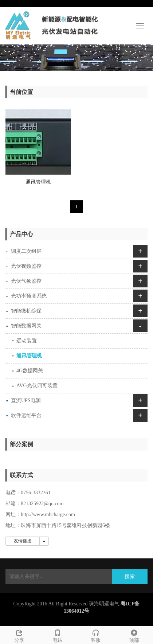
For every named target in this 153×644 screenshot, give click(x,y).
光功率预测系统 (29, 296)
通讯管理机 (38, 182)
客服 (96, 635)
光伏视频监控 (26, 266)
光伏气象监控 (26, 281)
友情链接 (23, 541)
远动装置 (27, 341)
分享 (19, 635)
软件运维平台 (26, 415)
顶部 (134, 635)
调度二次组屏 (26, 251)
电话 (57, 635)
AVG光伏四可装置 (37, 386)
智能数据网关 (26, 326)
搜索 (130, 576)
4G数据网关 (30, 371)
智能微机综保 (26, 311)
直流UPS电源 (26, 400)
